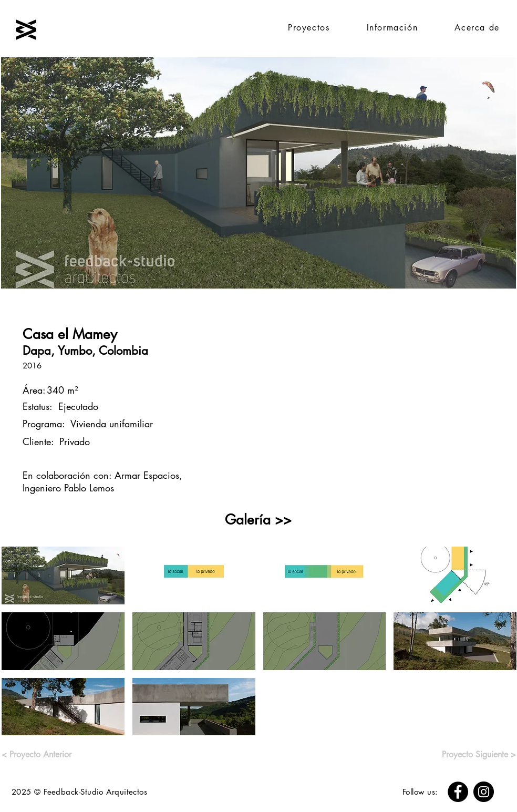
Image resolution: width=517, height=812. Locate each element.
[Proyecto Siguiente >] (467, 755)
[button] (63, 575)
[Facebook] (458, 792)
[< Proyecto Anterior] (40, 755)
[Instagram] (484, 792)
